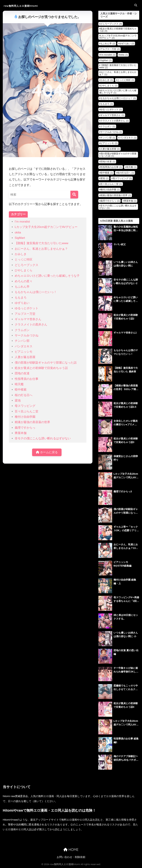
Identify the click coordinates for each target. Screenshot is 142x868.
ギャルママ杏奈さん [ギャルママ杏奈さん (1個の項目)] (112, 115)
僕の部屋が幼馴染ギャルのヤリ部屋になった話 (46, 363)
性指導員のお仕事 (27, 379)
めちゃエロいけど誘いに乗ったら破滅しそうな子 (47, 276)
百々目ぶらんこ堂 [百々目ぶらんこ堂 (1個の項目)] (111, 184)
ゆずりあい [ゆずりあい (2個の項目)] (127, 44)
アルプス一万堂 (25, 314)
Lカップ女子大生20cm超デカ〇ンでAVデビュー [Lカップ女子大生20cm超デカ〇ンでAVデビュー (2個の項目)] (118, 37)
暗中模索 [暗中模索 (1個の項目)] (107, 173)
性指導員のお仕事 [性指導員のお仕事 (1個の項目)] (111, 167)
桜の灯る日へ (24, 395)
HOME (71, 850)
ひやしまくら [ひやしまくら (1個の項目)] (109, 86)
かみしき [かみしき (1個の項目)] (107, 80)
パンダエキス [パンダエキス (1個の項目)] (128, 138)
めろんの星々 (24, 281)
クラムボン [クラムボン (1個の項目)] (108, 126)
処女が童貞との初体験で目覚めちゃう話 (41, 368)
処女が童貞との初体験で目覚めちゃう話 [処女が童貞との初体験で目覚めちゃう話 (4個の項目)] (118, 30)
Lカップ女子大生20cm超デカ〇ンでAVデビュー (46, 227)
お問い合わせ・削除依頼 (71, 857)
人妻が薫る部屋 (25, 357)
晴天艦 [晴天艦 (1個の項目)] (131, 167)
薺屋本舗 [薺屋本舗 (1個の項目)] (130, 201)
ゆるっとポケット (27, 308)
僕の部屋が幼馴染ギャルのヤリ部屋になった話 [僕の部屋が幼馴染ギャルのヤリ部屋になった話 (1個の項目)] (118, 155)
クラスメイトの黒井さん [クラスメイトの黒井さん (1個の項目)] (115, 121)
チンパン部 (22, 341)
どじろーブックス (27, 265)
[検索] (74, 195)
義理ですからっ (25, 428)
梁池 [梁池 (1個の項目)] (104, 178)
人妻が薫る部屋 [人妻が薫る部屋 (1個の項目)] (110, 149)
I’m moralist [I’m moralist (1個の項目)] (108, 55)
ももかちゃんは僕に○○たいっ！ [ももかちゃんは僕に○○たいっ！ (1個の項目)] (118, 98)
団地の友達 (22, 373)
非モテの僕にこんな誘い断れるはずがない (43, 438)
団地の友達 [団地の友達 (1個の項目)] (108, 162)
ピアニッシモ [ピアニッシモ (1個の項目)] (109, 143)
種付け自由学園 (25, 417)
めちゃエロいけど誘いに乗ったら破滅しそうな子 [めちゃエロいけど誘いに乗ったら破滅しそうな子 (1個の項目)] (118, 92)
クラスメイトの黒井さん (31, 325)
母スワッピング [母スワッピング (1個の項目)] (122, 178)
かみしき (21, 254)
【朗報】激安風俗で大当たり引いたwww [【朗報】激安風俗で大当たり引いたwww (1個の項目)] (118, 66)
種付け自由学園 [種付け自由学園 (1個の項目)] (110, 190)
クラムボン (22, 330)
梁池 (18, 401)
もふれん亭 (22, 287)
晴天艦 (19, 384)
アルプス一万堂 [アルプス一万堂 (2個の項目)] (110, 49)
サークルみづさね (27, 335)
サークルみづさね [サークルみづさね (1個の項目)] (111, 132)
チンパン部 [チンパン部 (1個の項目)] (108, 138)
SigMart (20, 238)
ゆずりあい (22, 303)
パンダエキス (24, 346)
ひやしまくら (24, 270)
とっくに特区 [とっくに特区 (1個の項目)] (126, 80)
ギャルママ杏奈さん (28, 319)
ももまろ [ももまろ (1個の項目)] (107, 104)
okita (18, 232)
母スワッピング (25, 406)
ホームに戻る (47, 452)
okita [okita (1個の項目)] (124, 55)
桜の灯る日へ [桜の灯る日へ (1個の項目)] (126, 173)
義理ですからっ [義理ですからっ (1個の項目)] (110, 201)
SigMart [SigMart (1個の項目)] (106, 60)
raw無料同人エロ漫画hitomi (25, 6)
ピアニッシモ (24, 352)
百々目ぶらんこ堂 (27, 411)
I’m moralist (22, 222)
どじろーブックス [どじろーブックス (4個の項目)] (111, 24)
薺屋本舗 (21, 433)
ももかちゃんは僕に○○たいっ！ (36, 292)
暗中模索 (21, 390)
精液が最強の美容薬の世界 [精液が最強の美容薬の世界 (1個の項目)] (116, 195)
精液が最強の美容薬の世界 (32, 422)
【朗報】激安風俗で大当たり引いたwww (42, 243)
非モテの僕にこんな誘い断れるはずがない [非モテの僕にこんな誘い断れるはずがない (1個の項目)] (118, 207)
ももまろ (21, 298)
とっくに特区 (24, 259)
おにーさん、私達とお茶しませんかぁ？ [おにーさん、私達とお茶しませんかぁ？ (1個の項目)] (118, 73)
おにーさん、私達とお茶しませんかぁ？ (41, 249)
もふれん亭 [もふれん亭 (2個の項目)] (108, 44)
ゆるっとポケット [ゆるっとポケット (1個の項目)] (111, 109)
